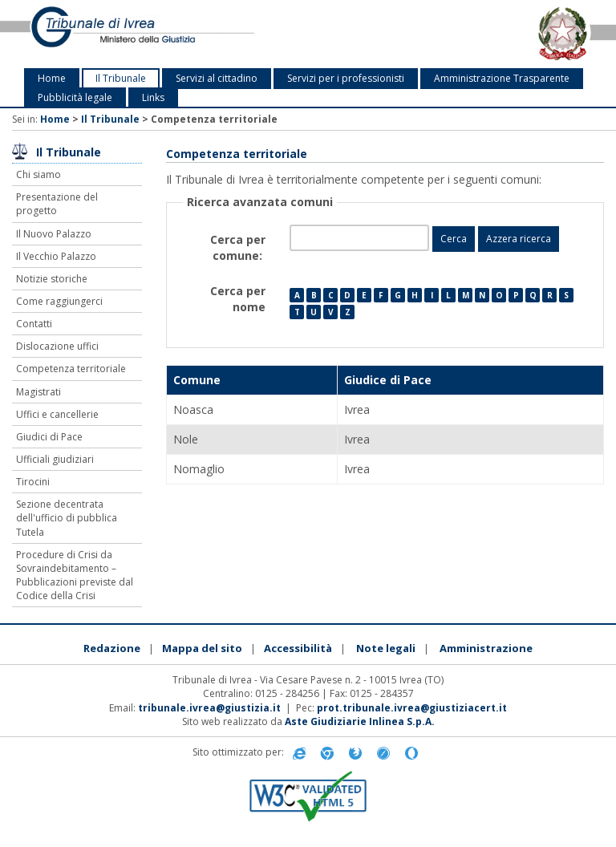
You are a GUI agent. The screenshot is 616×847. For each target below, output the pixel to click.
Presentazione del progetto (57, 204)
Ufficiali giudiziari (55, 459)
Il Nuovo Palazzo (54, 234)
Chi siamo (38, 174)
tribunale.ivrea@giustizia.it (209, 708)
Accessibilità (298, 648)
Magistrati (38, 392)
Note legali (386, 648)
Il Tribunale (121, 78)
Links (153, 97)
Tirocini (33, 482)
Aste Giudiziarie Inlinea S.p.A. (360, 721)
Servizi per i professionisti (346, 78)
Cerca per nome (238, 299)
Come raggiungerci (59, 301)
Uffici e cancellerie (57, 414)
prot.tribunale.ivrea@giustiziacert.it (412, 708)
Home (52, 78)
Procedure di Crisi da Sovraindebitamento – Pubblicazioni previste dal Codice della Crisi (75, 575)
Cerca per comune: (238, 247)
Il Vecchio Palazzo (56, 256)
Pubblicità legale (75, 97)
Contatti (34, 324)
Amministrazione (486, 648)
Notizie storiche (52, 279)
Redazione (112, 648)
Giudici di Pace (49, 437)
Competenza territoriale (71, 369)
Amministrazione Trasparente (502, 78)
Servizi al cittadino (217, 78)
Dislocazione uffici (57, 346)
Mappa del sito (202, 648)
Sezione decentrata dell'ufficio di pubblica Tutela (67, 518)
